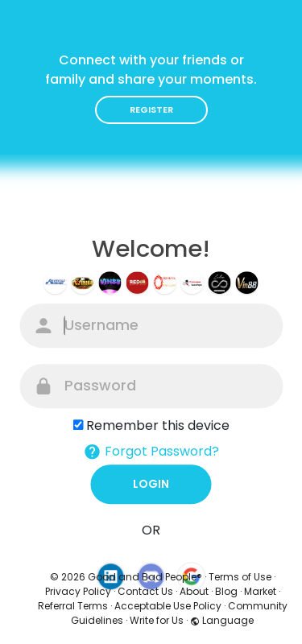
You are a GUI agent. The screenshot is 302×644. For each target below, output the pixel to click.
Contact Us (145, 591)
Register (151, 109)
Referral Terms (73, 606)
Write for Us (157, 620)
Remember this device (158, 425)
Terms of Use (240, 577)
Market (260, 591)
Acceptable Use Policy (168, 606)
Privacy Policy (78, 591)
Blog (226, 591)
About (194, 591)
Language (222, 620)
